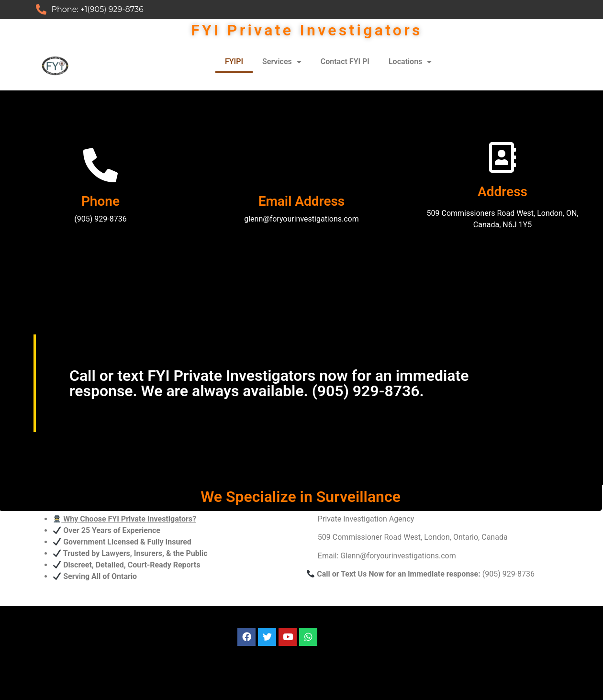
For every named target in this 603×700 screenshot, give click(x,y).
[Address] (502, 157)
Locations (410, 62)
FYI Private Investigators (307, 30)
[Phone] (100, 165)
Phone (100, 201)
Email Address (302, 201)
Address (502, 192)
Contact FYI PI (345, 61)
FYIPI (234, 61)
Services (282, 62)
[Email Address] (301, 165)
